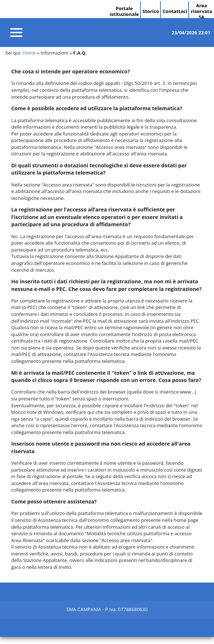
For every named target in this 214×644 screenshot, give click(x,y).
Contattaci (175, 11)
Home (29, 53)
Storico (151, 11)
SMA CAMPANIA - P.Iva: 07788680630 (107, 609)
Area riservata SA (202, 11)
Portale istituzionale (124, 11)
